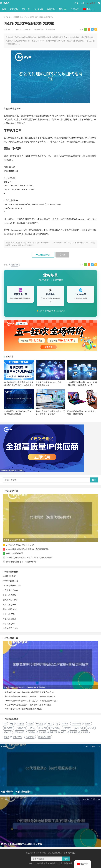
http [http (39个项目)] (12, 724)
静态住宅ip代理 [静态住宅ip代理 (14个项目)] (45, 737)
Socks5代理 (38, 864)
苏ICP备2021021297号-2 (57, 853)
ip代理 (5, 576)
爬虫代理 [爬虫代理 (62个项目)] (54, 733)
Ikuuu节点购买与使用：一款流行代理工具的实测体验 (29, 558)
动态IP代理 (7, 600)
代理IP (47, 864)
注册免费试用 (43, 255)
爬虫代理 (7, 619)
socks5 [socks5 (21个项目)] (65, 724)
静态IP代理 (7, 629)
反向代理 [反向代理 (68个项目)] (8, 733)
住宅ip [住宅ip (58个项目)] (32, 728)
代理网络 (15, 265)
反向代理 (7, 605)
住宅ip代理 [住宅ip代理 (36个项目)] (43, 728)
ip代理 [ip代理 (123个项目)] (30, 724)
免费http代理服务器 (14, 554)
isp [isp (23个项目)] (57, 724)
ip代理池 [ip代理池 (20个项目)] (40, 724)
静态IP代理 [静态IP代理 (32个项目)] (17, 737)
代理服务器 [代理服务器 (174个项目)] (21, 728)
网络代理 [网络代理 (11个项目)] (73, 733)
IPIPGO (5, 3)
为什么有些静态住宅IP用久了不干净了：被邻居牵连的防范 (30, 697)
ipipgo (11, 29)
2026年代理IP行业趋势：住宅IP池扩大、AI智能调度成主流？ (31, 701)
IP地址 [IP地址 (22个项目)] (50, 724)
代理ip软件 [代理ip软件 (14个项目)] (8, 728)
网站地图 (72, 853)
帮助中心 (63, 9)
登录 (76, 3)
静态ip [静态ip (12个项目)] (7, 737)
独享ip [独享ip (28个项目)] (63, 733)
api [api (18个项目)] (5, 724)
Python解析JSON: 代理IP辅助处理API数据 (23, 709)
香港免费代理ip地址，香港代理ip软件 (22, 562)
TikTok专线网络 (9, 586)
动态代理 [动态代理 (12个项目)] (91, 728)
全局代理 (7, 595)
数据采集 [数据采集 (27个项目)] (31, 733)
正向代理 (7, 614)
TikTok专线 (38, 9)
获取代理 (26, 9)
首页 (4, 9)
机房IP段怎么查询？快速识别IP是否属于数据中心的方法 (29, 693)
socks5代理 (8, 581)
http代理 (59, 864)
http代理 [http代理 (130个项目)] (20, 724)
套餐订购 (14, 9)
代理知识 (75, 9)
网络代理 (7, 624)
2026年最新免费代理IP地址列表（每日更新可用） (28, 550)
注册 (83, 3)
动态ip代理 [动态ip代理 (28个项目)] (79, 728)
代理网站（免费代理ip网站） (16, 540)
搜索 (94, 480)
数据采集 (51, 9)
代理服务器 (17, 17)
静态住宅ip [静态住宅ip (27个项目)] (30, 737)
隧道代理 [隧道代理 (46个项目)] (84, 733)
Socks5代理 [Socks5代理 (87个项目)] (76, 724)
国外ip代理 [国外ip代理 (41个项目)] (20, 733)
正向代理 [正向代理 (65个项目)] (42, 733)
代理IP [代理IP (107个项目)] (88, 724)
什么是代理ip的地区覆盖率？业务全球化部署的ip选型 (28, 705)
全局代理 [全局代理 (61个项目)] (67, 728)
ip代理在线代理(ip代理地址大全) (20, 545)
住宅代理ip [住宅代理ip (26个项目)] (55, 728)
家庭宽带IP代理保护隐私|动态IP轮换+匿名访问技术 (25, 688)
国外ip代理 (7, 610)
